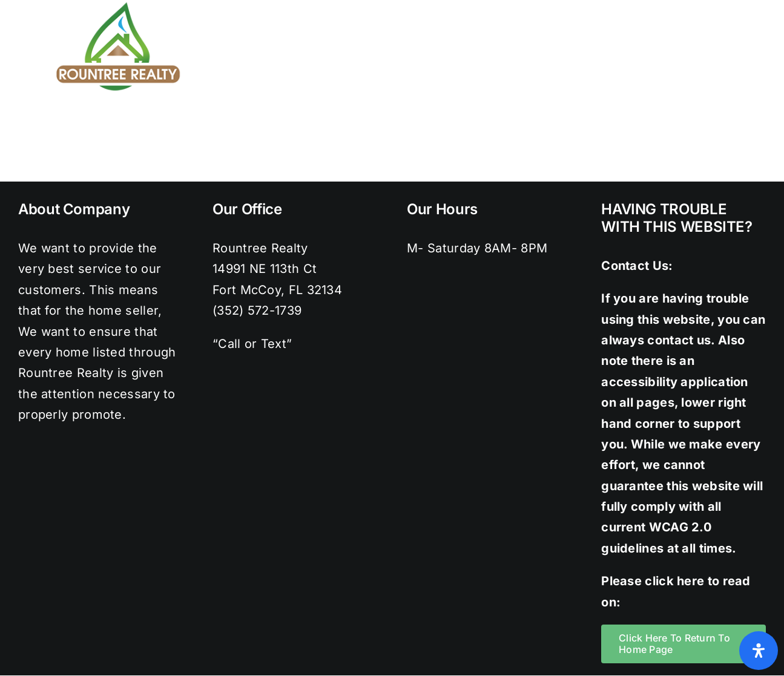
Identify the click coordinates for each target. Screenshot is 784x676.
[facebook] (651, 6)
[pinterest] (725, 6)
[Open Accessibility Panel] (759, 651)
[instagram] (700, 6)
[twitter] (676, 6)
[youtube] (749, 6)
